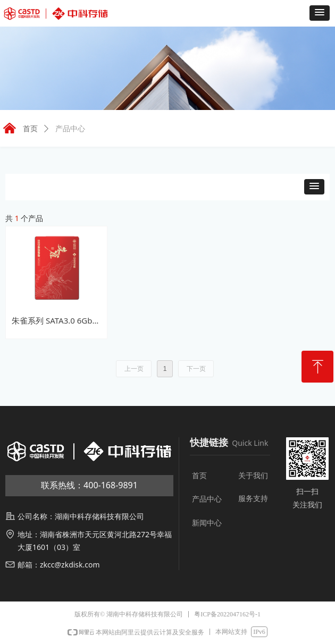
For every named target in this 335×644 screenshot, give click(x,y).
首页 (30, 129)
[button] (320, 13)
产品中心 (70, 129)
